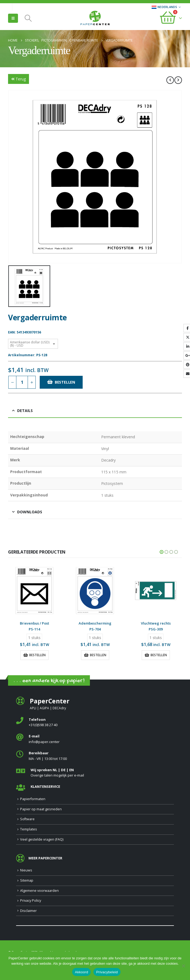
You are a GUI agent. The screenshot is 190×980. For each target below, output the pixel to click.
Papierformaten (33, 799)
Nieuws (26, 870)
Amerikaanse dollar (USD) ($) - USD (30, 344)
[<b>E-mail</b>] (95, 739)
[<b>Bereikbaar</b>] (95, 756)
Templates (29, 829)
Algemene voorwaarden (39, 891)
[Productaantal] (22, 382)
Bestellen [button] (37, 655)
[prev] (170, 80)
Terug (19, 79)
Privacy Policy (31, 901)
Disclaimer (28, 911)
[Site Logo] (95, 18)
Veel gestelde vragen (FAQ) (42, 839)
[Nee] (183, 966)
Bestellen (65, 382)
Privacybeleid (107, 972)
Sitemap (27, 880)
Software (27, 819)
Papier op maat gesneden (41, 809)
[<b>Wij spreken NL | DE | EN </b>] (95, 773)
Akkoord (81, 972)
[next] (178, 80)
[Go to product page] (34, 591)
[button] (13, 18)
